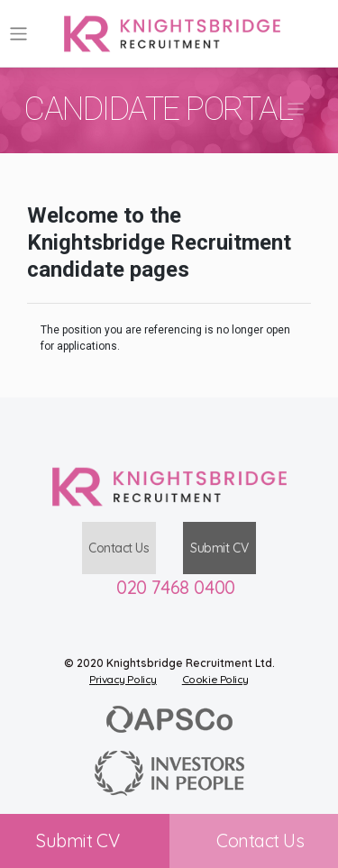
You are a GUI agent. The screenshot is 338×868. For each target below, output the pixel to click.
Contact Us (119, 548)
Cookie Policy (215, 679)
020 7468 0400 (176, 587)
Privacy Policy (123, 679)
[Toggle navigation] (18, 34)
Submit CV (219, 548)
